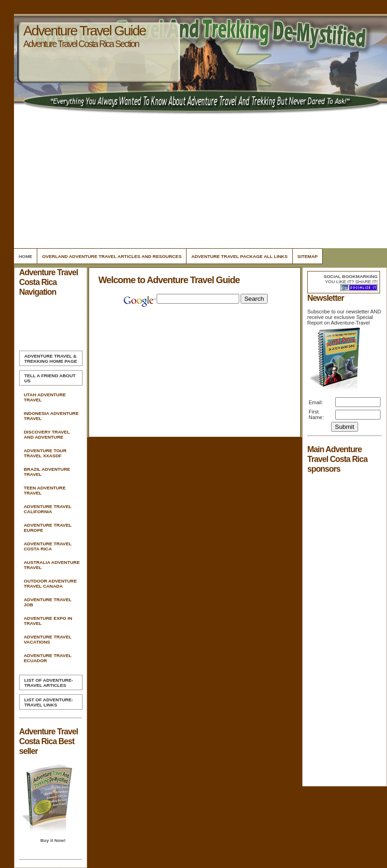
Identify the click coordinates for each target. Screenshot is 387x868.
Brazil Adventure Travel (47, 472)
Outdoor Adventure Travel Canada (50, 583)
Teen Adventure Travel (45, 490)
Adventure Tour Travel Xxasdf (45, 453)
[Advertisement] (199, 182)
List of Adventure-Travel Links (48, 702)
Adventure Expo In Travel (48, 621)
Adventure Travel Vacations (48, 639)
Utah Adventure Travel (45, 397)
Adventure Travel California (48, 509)
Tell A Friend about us (50, 378)
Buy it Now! (53, 840)
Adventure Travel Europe (48, 528)
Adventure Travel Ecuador (48, 658)
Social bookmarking (351, 276)
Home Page (51, 359)
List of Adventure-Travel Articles (48, 683)
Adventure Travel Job (48, 602)
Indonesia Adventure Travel (51, 416)
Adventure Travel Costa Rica (48, 546)
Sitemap (308, 256)
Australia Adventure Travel (52, 565)
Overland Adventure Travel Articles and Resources (112, 256)
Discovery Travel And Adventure (47, 434)
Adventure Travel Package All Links (239, 256)
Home (25, 256)
